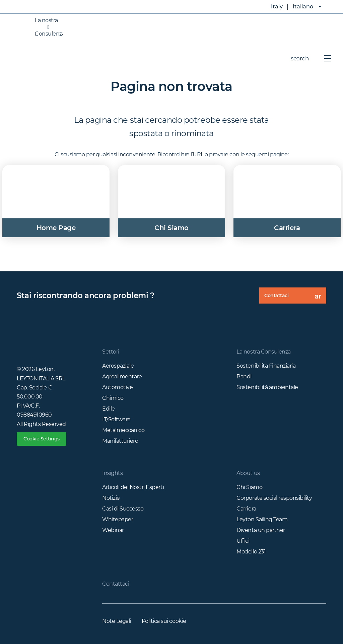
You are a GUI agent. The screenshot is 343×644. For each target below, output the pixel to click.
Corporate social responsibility (274, 498)
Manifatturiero (120, 441)
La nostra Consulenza (42, 27)
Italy (272, 7)
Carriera (246, 509)
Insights (112, 473)
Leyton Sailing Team (262, 519)
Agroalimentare (122, 377)
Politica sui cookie (164, 621)
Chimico (113, 398)
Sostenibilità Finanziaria (266, 366)
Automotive (117, 387)
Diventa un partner (261, 530)
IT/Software (116, 419)
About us (248, 473)
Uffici (243, 541)
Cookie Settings (42, 439)
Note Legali (117, 621)
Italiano (303, 7)
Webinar (113, 530)
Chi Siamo (249, 487)
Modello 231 (251, 552)
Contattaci (295, 298)
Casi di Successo (123, 509)
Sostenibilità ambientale (267, 387)
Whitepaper (118, 519)
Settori (111, 352)
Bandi (244, 377)
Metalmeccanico (123, 430)
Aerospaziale (118, 366)
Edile (109, 409)
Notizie (111, 498)
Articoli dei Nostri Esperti (133, 487)
